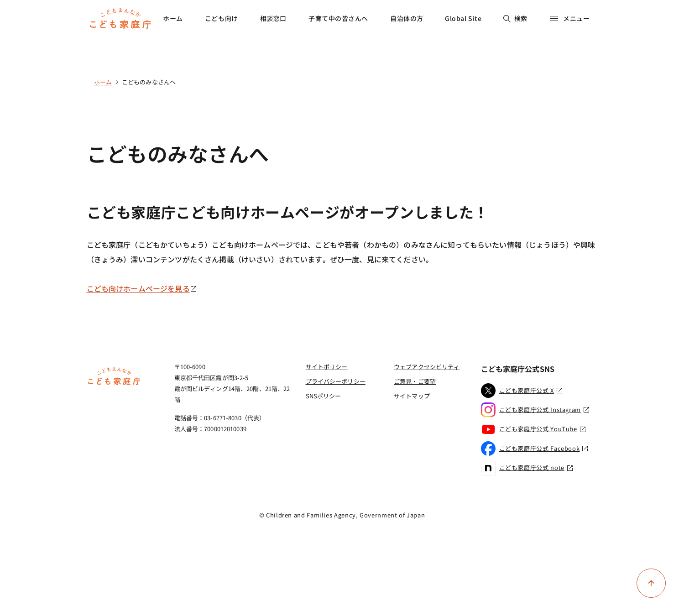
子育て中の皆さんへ (338, 18)
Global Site (463, 18)
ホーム (173, 18)
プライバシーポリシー (336, 381)
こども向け (222, 18)
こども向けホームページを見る (142, 288)
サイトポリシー (327, 367)
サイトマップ (412, 396)
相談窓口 (273, 18)
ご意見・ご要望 (415, 381)
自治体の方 (407, 18)
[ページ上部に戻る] (651, 583)
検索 (515, 18)
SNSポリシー (324, 396)
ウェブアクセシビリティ (427, 367)
